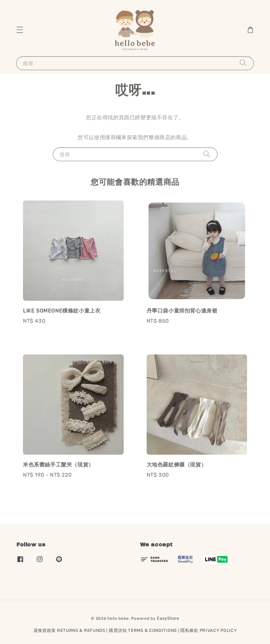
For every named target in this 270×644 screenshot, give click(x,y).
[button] (20, 30)
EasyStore (168, 618)
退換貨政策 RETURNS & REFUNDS (69, 630)
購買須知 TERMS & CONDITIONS (143, 630)
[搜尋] (243, 63)
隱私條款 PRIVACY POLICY (208, 630)
